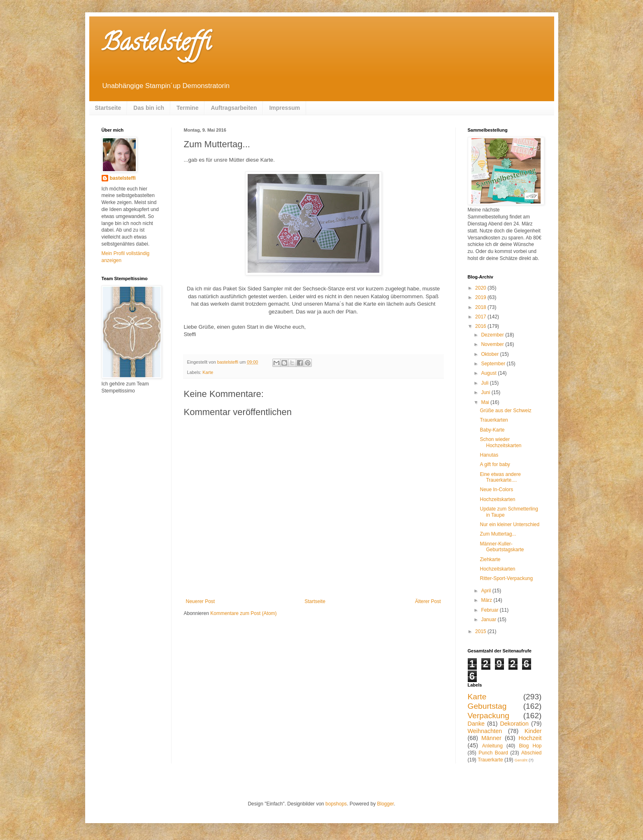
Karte (208, 372)
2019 (481, 297)
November (493, 344)
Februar (490, 610)
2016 (481, 326)
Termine (187, 108)
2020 (481, 288)
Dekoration (514, 724)
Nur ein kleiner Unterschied (510, 524)
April (486, 591)
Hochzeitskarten (497, 499)
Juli (485, 383)
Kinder (533, 731)
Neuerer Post (201, 601)
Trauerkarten (494, 420)
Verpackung (489, 716)
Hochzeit (530, 738)
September (494, 364)
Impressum (284, 108)
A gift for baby (495, 464)
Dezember (493, 335)
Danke (476, 724)
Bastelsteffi (156, 45)
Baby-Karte (492, 430)
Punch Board (493, 753)
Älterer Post (428, 601)
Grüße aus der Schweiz (505, 411)
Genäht (521, 760)
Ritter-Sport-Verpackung (506, 578)
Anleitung (492, 746)
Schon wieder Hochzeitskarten (500, 442)
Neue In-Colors (496, 490)
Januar (489, 620)
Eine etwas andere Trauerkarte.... (500, 477)
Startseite (108, 108)
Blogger (386, 804)
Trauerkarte (490, 760)
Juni (486, 392)
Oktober (490, 354)
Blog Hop (530, 746)
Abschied (531, 753)
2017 (481, 317)
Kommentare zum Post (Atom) (243, 613)
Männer (491, 738)
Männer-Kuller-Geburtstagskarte (502, 547)
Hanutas (489, 455)
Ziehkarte (490, 559)
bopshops (336, 804)
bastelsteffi (123, 178)
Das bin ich (149, 108)
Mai (486, 402)
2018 (481, 307)
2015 (481, 631)
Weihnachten (485, 731)
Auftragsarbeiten (234, 108)
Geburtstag (487, 706)
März (487, 600)
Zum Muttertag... (498, 534)
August (489, 373)
